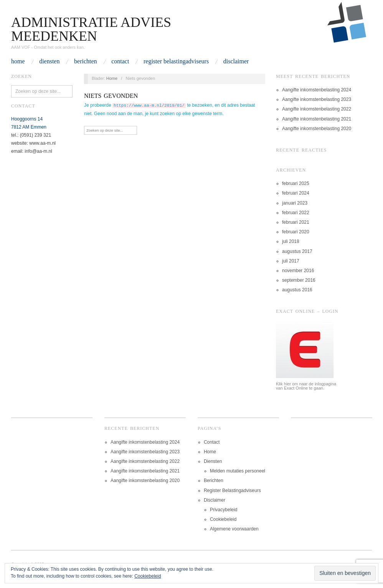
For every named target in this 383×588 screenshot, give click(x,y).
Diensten (49, 61)
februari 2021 (296, 222)
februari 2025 (296, 183)
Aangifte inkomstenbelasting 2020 (317, 129)
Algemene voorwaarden (234, 529)
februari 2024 (296, 193)
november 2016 (298, 271)
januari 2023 (295, 203)
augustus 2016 (297, 290)
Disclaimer (236, 61)
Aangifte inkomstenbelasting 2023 (317, 99)
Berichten (86, 61)
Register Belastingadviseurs (176, 61)
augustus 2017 (297, 251)
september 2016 (299, 280)
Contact (120, 61)
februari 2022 (296, 213)
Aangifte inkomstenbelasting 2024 (317, 90)
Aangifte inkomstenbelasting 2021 (317, 119)
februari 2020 (296, 232)
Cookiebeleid (223, 519)
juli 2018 (291, 241)
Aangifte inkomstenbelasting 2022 (317, 109)
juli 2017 (291, 261)
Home (18, 61)
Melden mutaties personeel (238, 471)
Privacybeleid (224, 510)
